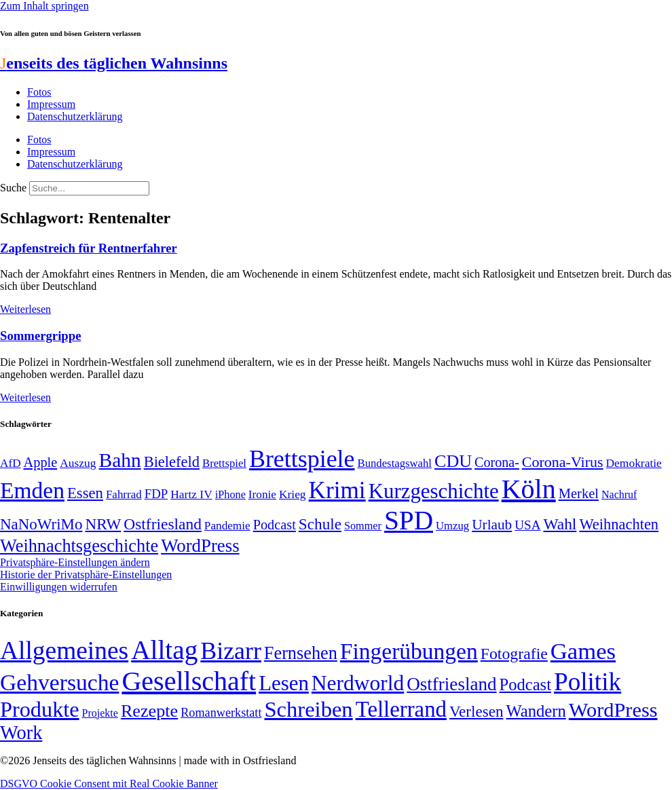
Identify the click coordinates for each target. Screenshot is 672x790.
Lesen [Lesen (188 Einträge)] (284, 683)
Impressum (51, 104)
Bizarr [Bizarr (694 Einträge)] (231, 651)
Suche (13, 188)
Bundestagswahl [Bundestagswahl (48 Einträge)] (395, 463)
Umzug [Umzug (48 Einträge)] (452, 526)
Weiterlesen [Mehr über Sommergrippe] (25, 397)
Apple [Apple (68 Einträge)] (41, 462)
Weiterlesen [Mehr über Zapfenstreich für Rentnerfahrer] (25, 309)
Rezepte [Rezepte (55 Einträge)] (149, 711)
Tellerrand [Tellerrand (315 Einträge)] (401, 709)
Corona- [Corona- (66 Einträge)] (497, 462)
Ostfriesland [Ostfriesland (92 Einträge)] (163, 524)
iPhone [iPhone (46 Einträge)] (230, 495)
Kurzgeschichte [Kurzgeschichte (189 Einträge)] (434, 491)
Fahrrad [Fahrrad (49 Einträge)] (124, 494)
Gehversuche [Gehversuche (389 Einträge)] (59, 682)
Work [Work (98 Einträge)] (21, 733)
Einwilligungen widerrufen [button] (59, 587)
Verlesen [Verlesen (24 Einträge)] (476, 711)
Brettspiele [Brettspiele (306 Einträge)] (302, 459)
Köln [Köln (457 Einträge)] (529, 489)
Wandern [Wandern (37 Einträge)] (536, 711)
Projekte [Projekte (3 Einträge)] (100, 713)
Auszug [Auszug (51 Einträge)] (78, 463)
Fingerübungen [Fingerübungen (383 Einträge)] (409, 651)
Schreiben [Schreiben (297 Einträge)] (308, 709)
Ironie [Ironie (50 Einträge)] (262, 494)
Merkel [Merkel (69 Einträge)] (579, 493)
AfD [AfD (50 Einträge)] (11, 463)
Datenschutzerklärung (75, 116)
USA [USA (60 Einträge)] (527, 525)
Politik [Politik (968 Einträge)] (587, 682)
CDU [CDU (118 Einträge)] (453, 461)
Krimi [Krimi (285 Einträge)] (337, 490)
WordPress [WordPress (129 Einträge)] (200, 546)
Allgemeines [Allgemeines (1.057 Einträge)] (64, 651)
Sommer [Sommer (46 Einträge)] (363, 526)
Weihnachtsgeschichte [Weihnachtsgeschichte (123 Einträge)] (79, 546)
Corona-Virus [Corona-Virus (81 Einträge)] (563, 462)
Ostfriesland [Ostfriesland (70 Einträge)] (451, 684)
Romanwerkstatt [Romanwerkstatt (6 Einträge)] (221, 713)
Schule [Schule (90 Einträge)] (320, 524)
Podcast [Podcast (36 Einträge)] (525, 684)
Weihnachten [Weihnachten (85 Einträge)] (619, 524)
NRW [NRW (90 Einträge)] (103, 524)
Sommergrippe (40, 336)
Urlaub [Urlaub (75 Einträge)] (492, 525)
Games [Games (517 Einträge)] (583, 651)
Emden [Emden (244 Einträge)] (32, 490)
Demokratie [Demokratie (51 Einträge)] (634, 463)
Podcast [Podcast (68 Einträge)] (275, 525)
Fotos (39, 92)
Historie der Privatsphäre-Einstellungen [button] (86, 575)
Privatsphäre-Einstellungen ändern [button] (75, 562)
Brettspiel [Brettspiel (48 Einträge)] (224, 463)
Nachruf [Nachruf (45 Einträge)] (619, 494)
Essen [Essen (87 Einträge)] (85, 493)
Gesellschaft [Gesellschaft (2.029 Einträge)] (189, 681)
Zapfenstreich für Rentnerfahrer (89, 248)
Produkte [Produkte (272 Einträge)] (40, 709)
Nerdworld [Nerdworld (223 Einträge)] (358, 683)
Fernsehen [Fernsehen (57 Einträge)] (301, 653)
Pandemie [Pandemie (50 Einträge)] (227, 526)
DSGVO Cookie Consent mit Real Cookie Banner (109, 784)
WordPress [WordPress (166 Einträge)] (613, 710)
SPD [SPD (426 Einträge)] (409, 520)
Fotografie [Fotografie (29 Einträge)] (514, 654)
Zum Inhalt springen (44, 6)
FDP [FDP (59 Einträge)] (156, 494)
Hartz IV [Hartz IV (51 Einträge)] (191, 494)
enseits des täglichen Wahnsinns (114, 63)
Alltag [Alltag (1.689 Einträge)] (164, 650)
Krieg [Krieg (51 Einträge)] (293, 494)
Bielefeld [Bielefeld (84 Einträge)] (172, 462)
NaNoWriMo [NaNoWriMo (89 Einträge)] (41, 524)
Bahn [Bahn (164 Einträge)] (120, 460)
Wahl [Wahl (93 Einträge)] (560, 524)
